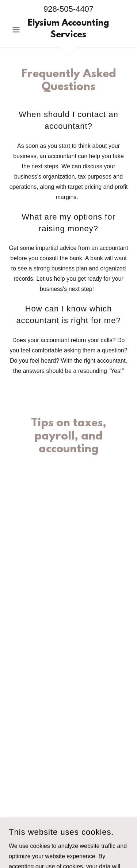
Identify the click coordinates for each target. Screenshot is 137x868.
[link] (68, 30)
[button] (18, 30)
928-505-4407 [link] (68, 9)
